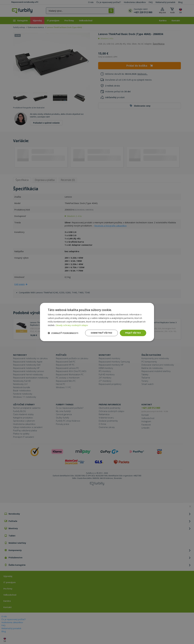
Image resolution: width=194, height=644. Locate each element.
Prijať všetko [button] (133, 333)
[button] (63, 333)
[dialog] (97, 322)
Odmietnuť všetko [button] (101, 333)
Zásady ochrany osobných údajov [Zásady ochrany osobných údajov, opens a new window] (72, 325)
